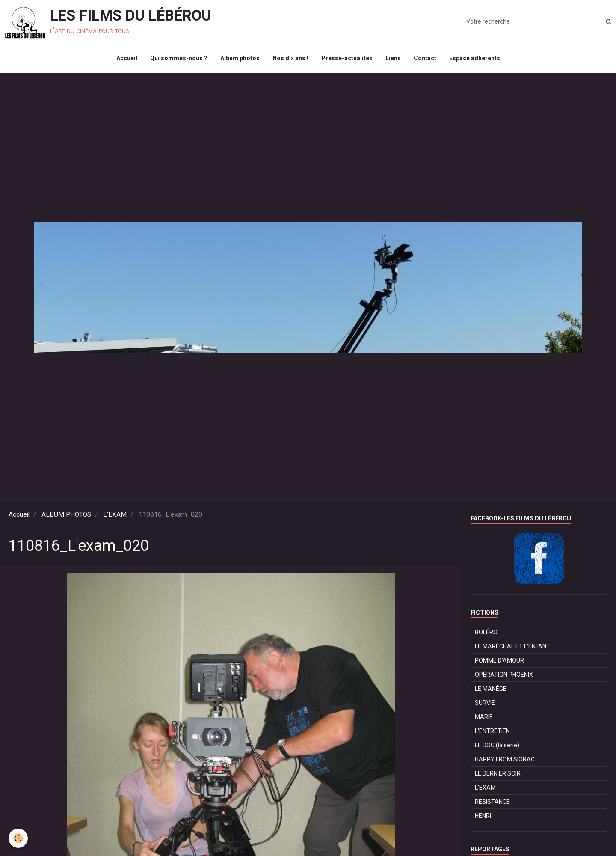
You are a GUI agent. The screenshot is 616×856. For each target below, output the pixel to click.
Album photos (240, 58)
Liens (393, 58)
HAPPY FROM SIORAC (505, 759)
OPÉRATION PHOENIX (504, 675)
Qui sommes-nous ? (179, 58)
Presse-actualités (347, 58)
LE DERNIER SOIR (498, 773)
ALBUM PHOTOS (66, 514)
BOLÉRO (486, 632)
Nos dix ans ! (290, 58)
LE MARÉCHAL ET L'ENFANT (512, 646)
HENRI (483, 816)
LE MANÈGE (491, 689)
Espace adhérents (475, 58)
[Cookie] (18, 838)
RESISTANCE (492, 802)
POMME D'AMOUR (499, 660)
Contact (425, 58)
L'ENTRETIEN (492, 731)
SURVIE (485, 703)
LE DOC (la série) (497, 745)
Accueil (127, 58)
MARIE (484, 717)
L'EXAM (115, 514)
